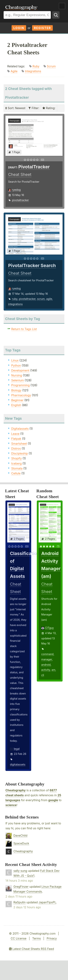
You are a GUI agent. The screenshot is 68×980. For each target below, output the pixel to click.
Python (16, 365)
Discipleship (19, 453)
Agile (14, 71)
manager (47, 659)
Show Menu (62, 6)
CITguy (50, 628)
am (53, 670)
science (11, 805)
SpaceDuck (21, 843)
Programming (20, 385)
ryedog (16, 190)
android (46, 665)
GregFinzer (21, 887)
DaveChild (20, 835)
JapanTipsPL (47, 902)
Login (19, 28)
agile (49, 299)
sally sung (20, 871)
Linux (15, 360)
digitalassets (18, 764)
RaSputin (19, 902)
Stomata (17, 468)
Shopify (17, 458)
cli (43, 675)
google (53, 800)
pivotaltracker (20, 200)
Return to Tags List (24, 329)
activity (46, 670)
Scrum (51, 66)
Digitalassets (20, 429)
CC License (19, 938)
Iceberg (16, 463)
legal (17, 749)
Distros (16, 448)
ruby (15, 299)
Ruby (36, 66)
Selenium (18, 380)
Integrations (33, 71)
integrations (15, 304)
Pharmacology (21, 395)
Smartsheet (19, 444)
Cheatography (16, 790)
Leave (15, 434)
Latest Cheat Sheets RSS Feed (31, 949)
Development (20, 370)
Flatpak (16, 439)
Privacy (52, 938)
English (16, 405)
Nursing (17, 375)
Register (42, 28)
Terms (37, 938)
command (47, 654)
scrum (41, 299)
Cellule (16, 473)
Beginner (17, 400)
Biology (16, 390)
